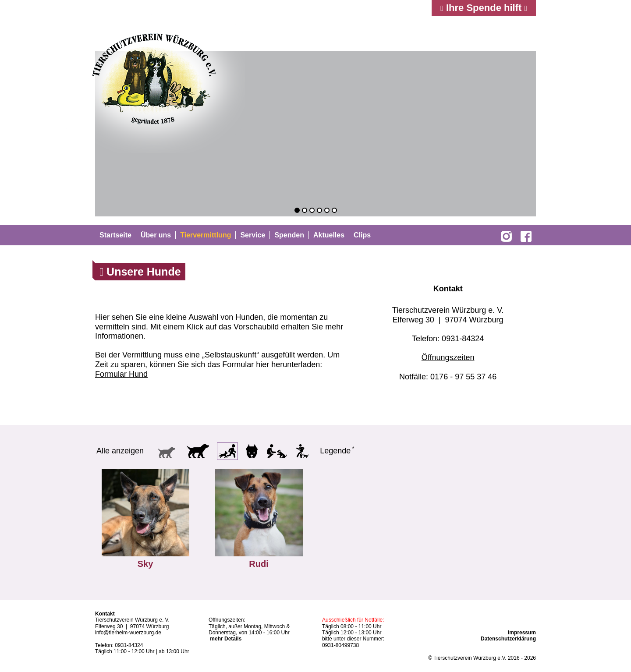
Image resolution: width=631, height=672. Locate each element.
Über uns (156, 235)
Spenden (289, 235)
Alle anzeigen (120, 451)
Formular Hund (121, 374)
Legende (335, 451)
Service (253, 235)
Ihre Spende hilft (484, 8)
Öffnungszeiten (448, 357)
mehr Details (226, 639)
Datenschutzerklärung (508, 639)
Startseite (115, 235)
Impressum (522, 633)
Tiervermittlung (206, 235)
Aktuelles (329, 235)
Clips (362, 235)
